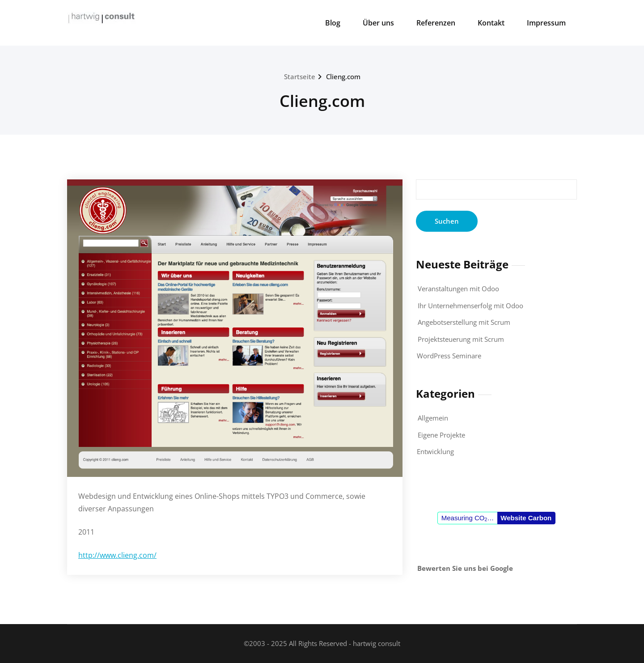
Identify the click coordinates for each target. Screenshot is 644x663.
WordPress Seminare (449, 356)
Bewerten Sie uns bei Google (465, 568)
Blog (333, 23)
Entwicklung (435, 451)
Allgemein (433, 418)
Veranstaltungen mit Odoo (458, 289)
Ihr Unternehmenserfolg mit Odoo (470, 306)
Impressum (546, 23)
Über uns (378, 23)
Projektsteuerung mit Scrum (461, 339)
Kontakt (491, 23)
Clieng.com (343, 76)
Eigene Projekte (441, 435)
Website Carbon (526, 518)
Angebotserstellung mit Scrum (464, 322)
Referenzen (436, 23)
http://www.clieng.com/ (117, 555)
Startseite (300, 76)
